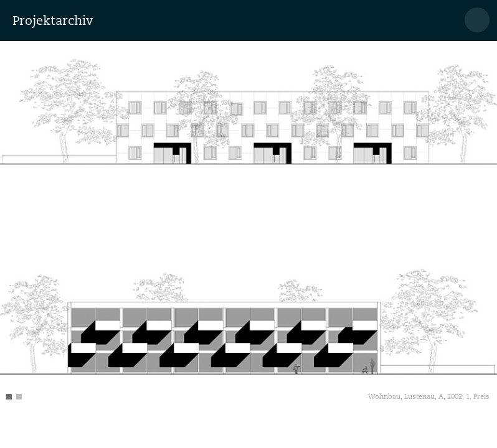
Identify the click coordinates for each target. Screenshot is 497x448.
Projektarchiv (53, 21)
